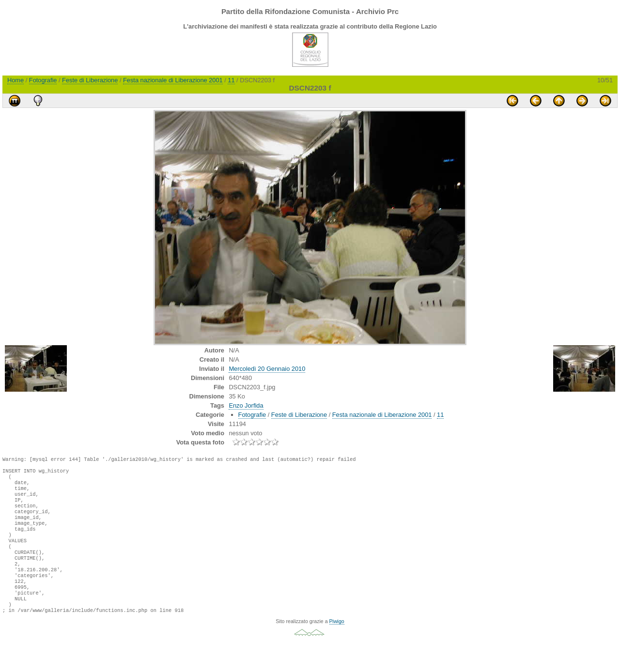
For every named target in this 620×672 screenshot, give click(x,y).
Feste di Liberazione (90, 80)
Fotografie (43, 80)
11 (231, 80)
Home (15, 80)
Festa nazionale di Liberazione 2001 (173, 80)
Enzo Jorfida (246, 405)
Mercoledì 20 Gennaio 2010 (267, 369)
